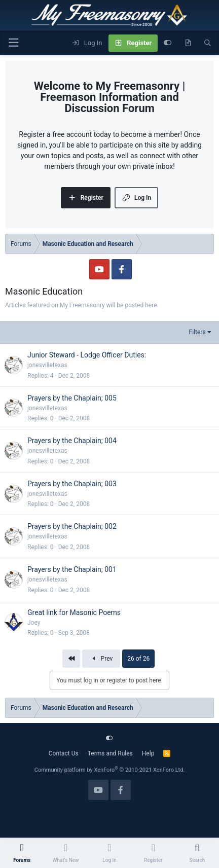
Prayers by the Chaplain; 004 (72, 441)
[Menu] (13, 43)
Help (148, 753)
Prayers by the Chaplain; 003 (72, 484)
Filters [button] (197, 332)
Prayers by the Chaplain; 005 (72, 398)
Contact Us (64, 753)
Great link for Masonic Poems (74, 612)
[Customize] (168, 43)
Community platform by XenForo (110, 770)
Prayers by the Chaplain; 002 (72, 526)
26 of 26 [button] (138, 659)
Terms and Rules (110, 753)
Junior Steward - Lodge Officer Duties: (87, 355)
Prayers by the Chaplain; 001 (72, 569)
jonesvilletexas (47, 365)
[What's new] (188, 43)
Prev (101, 659)
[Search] (208, 43)
